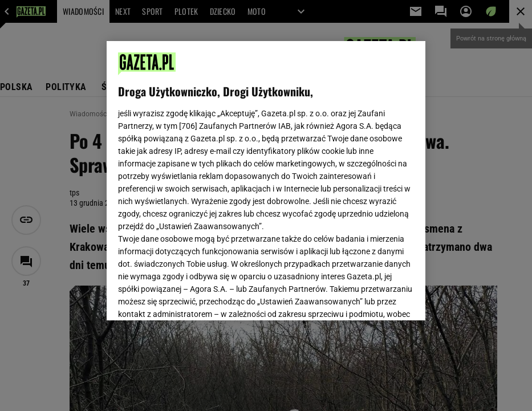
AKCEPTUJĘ (375, 298)
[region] (266, 181)
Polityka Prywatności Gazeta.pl (266, 169)
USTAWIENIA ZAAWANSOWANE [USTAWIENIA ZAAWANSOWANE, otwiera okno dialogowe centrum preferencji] (192, 298)
